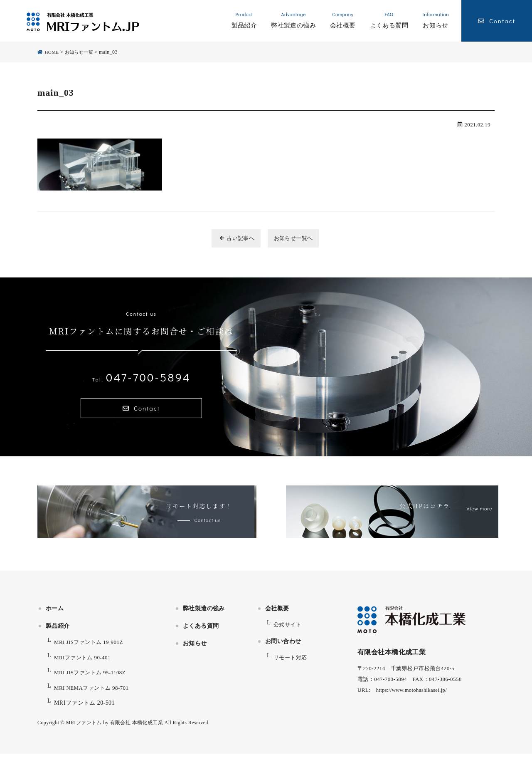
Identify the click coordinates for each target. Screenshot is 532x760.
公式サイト (288, 631)
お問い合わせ (283, 647)
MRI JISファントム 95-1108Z (92, 679)
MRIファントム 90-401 (84, 663)
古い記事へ (231, 238)
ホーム (55, 615)
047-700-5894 (141, 377)
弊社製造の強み (204, 615)
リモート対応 (292, 663)
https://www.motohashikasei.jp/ (413, 696)
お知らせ (195, 650)
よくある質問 (201, 632)
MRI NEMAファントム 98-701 (94, 694)
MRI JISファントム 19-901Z (91, 648)
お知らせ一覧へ (298, 238)
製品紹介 (58, 632)
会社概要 (277, 615)
